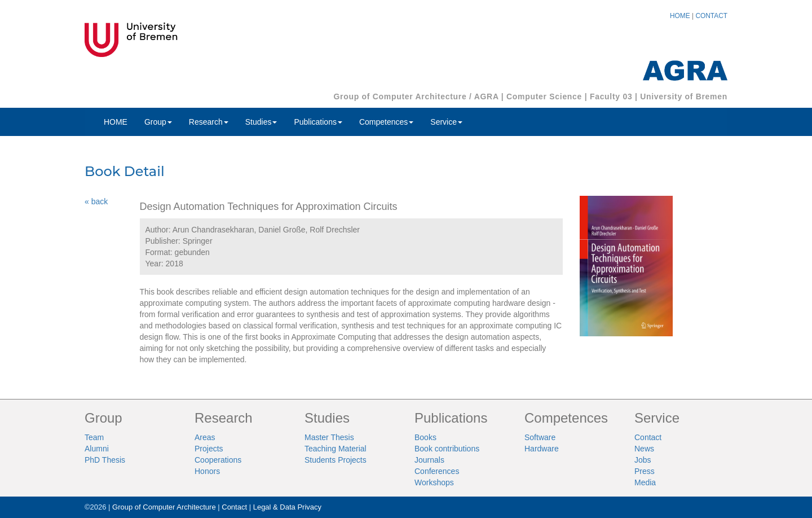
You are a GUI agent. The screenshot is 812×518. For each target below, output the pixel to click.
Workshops (434, 482)
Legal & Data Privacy (287, 507)
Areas (205, 437)
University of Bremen (684, 96)
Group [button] (158, 122)
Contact (648, 437)
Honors (207, 471)
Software (540, 437)
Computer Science (544, 96)
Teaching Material (336, 449)
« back (96, 201)
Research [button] (209, 122)
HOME (680, 16)
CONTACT (711, 16)
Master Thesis (329, 437)
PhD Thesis (105, 460)
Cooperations (218, 460)
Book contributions (447, 449)
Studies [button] (261, 122)
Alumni (97, 449)
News (644, 449)
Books (425, 437)
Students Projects (336, 460)
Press (645, 471)
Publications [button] (318, 122)
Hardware (542, 449)
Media (645, 482)
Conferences (437, 471)
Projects (209, 449)
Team (94, 437)
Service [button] (446, 122)
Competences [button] (386, 122)
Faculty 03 (611, 96)
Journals (429, 460)
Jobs (643, 460)
